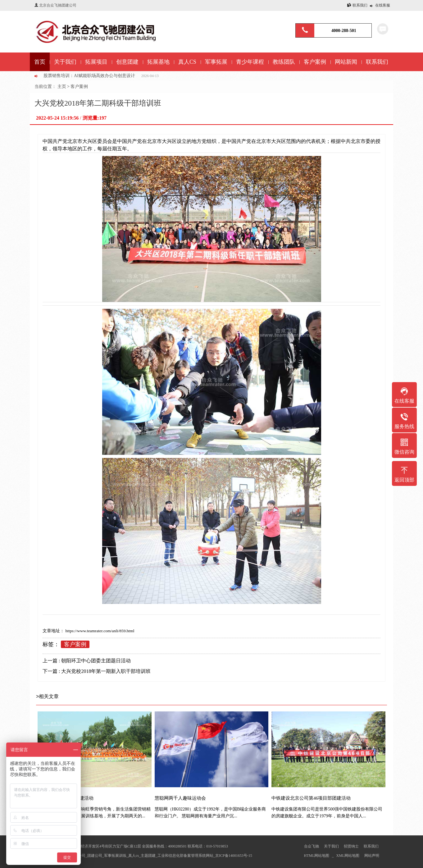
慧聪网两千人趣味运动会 (180, 798)
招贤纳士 (351, 846)
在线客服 (383, 5)
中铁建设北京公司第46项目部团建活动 (311, 798)
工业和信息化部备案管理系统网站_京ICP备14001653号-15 (205, 856)
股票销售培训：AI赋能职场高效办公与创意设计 (89, 76)
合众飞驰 (312, 846)
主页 (62, 87)
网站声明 (372, 856)
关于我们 (331, 846)
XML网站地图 (348, 856)
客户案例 (79, 87)
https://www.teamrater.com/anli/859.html (99, 631)
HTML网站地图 (317, 856)
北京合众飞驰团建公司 (58, 5)
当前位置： (46, 87)
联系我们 (360, 5)
